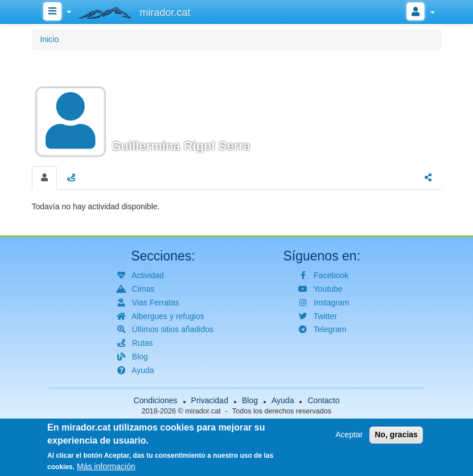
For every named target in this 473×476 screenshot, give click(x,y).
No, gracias (396, 437)
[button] (237, 106)
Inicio (50, 39)
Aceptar (349, 437)
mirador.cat (203, 411)
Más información (106, 469)
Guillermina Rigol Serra (181, 146)
